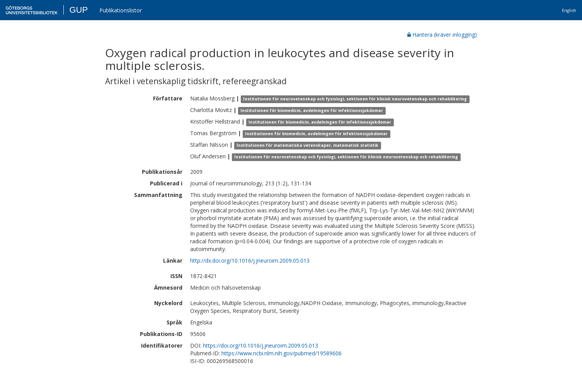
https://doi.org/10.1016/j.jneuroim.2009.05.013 (260, 345)
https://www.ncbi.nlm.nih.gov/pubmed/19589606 (282, 353)
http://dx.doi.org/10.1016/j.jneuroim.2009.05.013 (250, 260)
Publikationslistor (121, 10)
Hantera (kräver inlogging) (442, 35)
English (569, 10)
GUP (78, 10)
